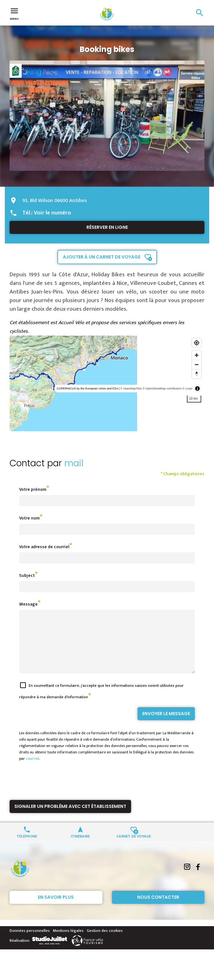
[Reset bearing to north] (197, 374)
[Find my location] (197, 343)
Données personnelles (30, 942)
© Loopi (187, 388)
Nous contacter (158, 909)
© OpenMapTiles (131, 388)
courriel (32, 770)
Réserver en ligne (107, 227)
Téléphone (27, 847)
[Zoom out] (197, 364)
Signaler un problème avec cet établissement (70, 818)
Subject (27, 575)
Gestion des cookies (105, 942)
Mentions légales (68, 942)
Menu (14, 13)
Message (28, 604)
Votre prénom (33, 489)
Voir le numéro (52, 213)
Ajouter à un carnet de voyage (102, 257)
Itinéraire (80, 847)
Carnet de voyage (134, 847)
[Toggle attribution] (197, 388)
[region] (107, 383)
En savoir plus (56, 909)
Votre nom (29, 518)
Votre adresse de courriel (44, 547)
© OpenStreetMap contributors (162, 388)
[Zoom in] (197, 355)
